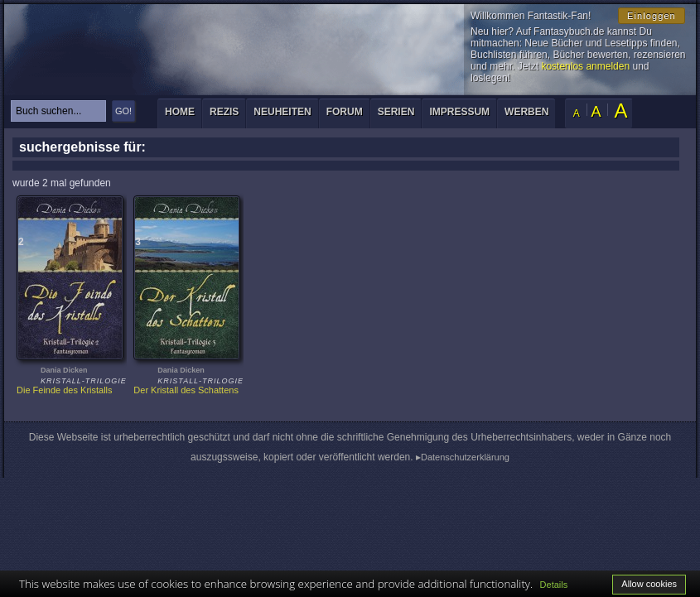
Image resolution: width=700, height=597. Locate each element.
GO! (123, 111)
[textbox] (58, 111)
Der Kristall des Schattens (186, 390)
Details (554, 585)
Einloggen (652, 16)
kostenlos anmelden (585, 66)
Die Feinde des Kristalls (65, 390)
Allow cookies (649, 584)
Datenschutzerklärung (465, 457)
